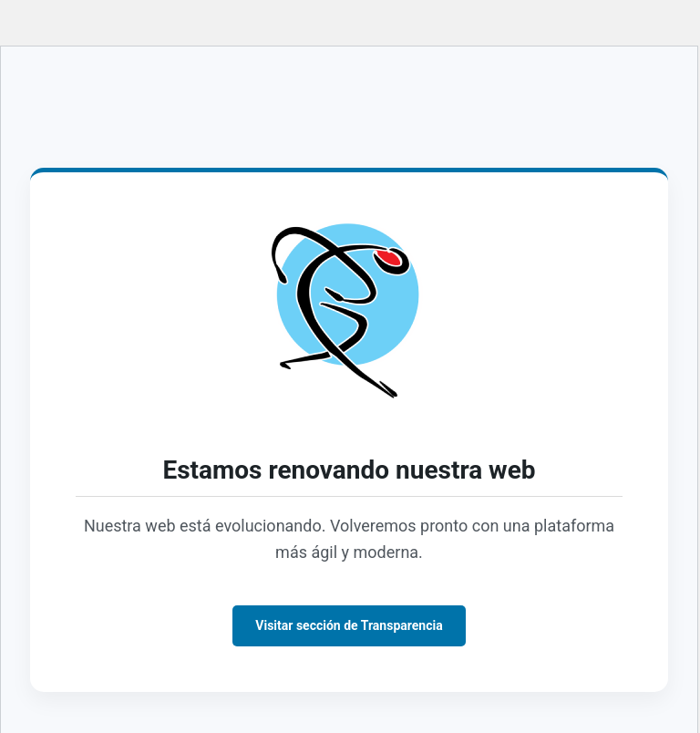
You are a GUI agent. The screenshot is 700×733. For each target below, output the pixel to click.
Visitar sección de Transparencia (349, 625)
